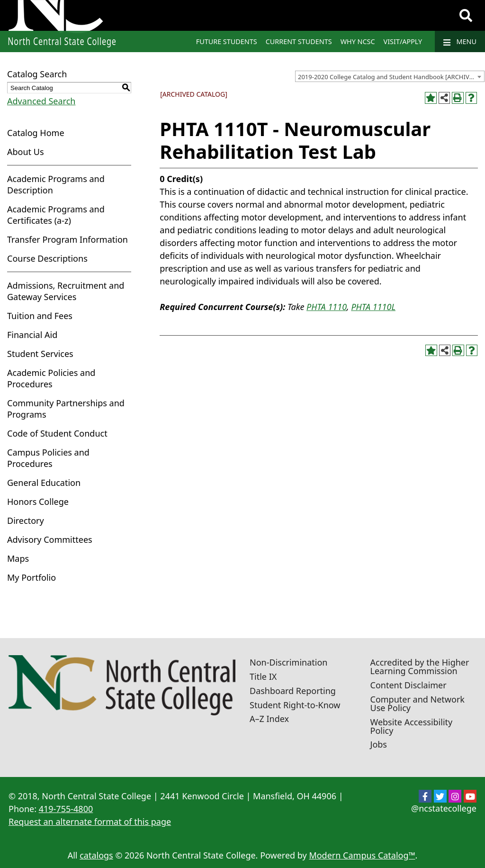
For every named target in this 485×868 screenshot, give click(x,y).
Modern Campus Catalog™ (362, 855)
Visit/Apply (403, 41)
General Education (44, 483)
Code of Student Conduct (57, 433)
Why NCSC (358, 41)
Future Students (227, 41)
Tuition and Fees (40, 316)
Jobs (379, 744)
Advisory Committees (50, 539)
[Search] (466, 16)
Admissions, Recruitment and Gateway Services (66, 291)
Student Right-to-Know (295, 705)
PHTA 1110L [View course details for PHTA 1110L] (373, 307)
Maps (18, 558)
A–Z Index (269, 719)
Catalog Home (36, 133)
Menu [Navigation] (460, 42)
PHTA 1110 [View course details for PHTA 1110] (327, 307)
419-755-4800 (66, 809)
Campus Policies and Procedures (48, 458)
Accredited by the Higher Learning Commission (420, 667)
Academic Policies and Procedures (51, 378)
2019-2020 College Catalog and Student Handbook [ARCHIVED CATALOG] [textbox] (391, 77)
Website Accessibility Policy (412, 726)
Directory (26, 521)
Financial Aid (32, 335)
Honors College (38, 502)
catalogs (96, 855)
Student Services (40, 354)
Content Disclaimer (409, 685)
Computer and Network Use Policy (418, 704)
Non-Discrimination (288, 662)
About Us (26, 152)
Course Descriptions (47, 258)
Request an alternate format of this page (90, 822)
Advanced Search (41, 101)
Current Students (299, 41)
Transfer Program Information (67, 239)
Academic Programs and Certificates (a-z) (56, 215)
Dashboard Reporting (293, 691)
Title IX (263, 676)
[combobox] (390, 76)
